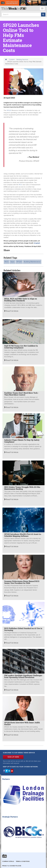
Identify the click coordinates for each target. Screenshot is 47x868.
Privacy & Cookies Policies (12, 866)
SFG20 (9, 110)
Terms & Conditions (23, 861)
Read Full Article (11, 311)
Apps (12, 262)
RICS (20, 185)
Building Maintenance (32, 262)
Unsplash (37, 243)
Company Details (8, 861)
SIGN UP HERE (13, 757)
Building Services (22, 60)
